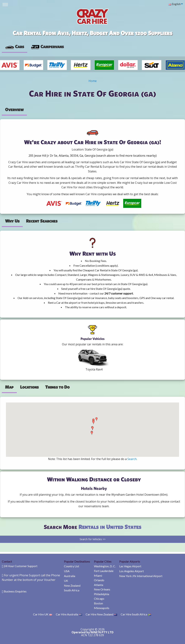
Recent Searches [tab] (42, 221)
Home (93, 81)
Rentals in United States (110, 527)
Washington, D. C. (105, 566)
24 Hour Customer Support (21, 566)
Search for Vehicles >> (93, 539)
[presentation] (47, 47)
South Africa (72, 590)
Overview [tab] (14, 109)
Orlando (99, 580)
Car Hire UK (43, 614)
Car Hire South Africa (136, 614)
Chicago (99, 599)
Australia (70, 576)
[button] (92, 433)
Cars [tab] (15, 46)
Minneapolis (102, 608)
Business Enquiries (15, 591)
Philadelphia (102, 594)
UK (66, 581)
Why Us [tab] (12, 221)
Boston (98, 603)
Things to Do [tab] (57, 387)
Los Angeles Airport (132, 571)
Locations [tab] (29, 387)
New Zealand (72, 585)
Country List (72, 566)
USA (67, 571)
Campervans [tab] (47, 46)
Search (132, 459)
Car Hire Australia (69, 614)
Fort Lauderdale (104, 571)
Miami (98, 576)
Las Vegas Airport (130, 566)
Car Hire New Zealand (101, 614)
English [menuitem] (175, 4)
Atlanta (99, 585)
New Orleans (102, 589)
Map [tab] (9, 387)
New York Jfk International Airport (141, 576)
